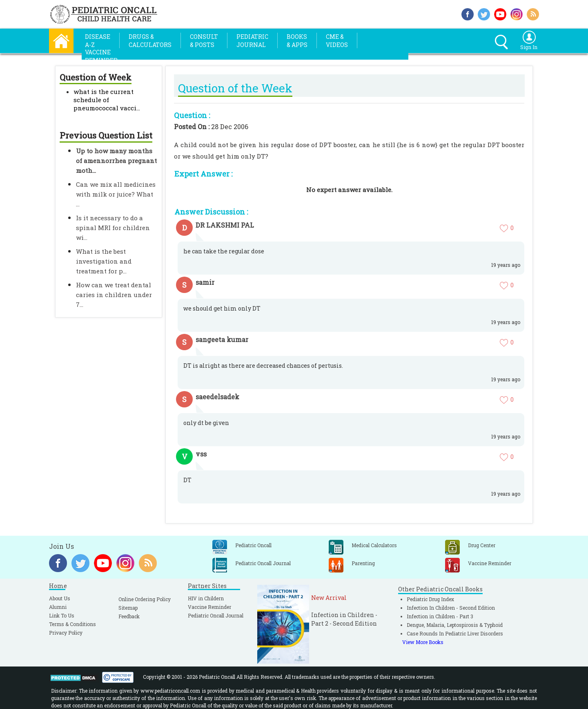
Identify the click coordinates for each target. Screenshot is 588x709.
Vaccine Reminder (209, 607)
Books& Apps (297, 41)
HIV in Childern (206, 598)
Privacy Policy (66, 633)
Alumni (58, 607)
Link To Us (62, 615)
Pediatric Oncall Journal (216, 615)
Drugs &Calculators (150, 41)
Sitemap (128, 608)
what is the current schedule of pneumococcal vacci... (107, 100)
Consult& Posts (204, 41)
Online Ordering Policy (145, 599)
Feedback (129, 616)
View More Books (423, 642)
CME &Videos (337, 41)
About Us (60, 598)
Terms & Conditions (72, 624)
